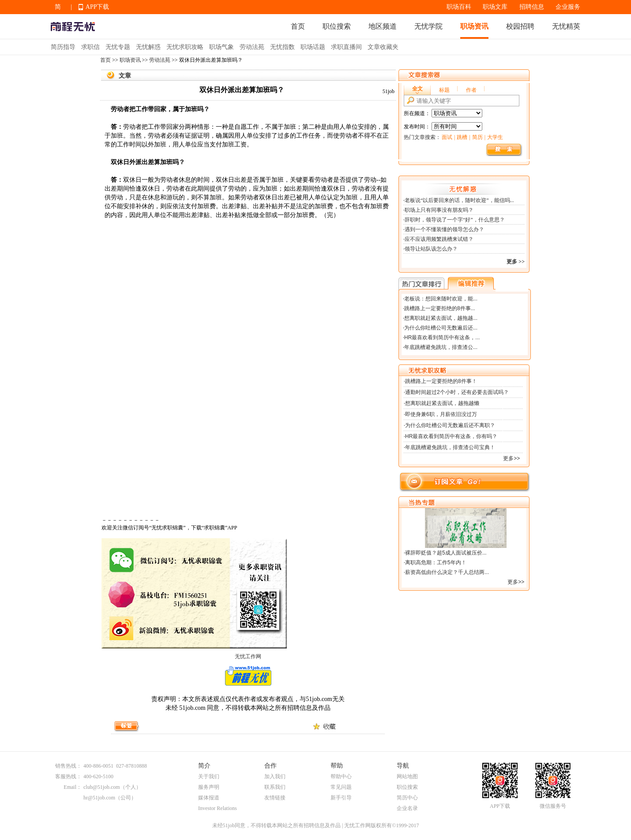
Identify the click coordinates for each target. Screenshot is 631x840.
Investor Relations (218, 808)
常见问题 (341, 787)
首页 (298, 26)
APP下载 (98, 7)
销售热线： (68, 766)
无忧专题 (118, 47)
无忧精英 (566, 26)
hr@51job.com (99, 798)
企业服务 (568, 7)
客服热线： (68, 776)
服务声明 (209, 787)
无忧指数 (282, 47)
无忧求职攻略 (185, 47)
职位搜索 (337, 26)
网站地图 (407, 776)
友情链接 (275, 798)
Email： (73, 787)
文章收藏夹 (383, 47)
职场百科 (459, 7)
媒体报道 (209, 798)
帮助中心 (341, 776)
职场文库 (495, 7)
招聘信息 (532, 7)
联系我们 (275, 787)
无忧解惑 (148, 47)
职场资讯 (474, 26)
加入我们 (275, 776)
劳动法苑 (252, 47)
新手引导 (341, 798)
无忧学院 (428, 26)
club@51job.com (102, 787)
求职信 (90, 47)
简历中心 (407, 798)
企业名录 (407, 808)
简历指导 (63, 47)
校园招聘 (520, 26)
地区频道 (383, 26)
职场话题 (313, 47)
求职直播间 (346, 47)
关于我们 (209, 776)
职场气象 (222, 47)
